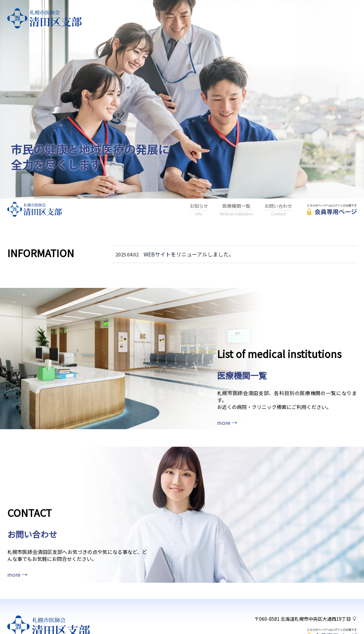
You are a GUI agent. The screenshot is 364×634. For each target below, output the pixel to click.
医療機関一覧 (236, 210)
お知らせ (199, 210)
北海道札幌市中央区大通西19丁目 (316, 593)
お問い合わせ (278, 210)
